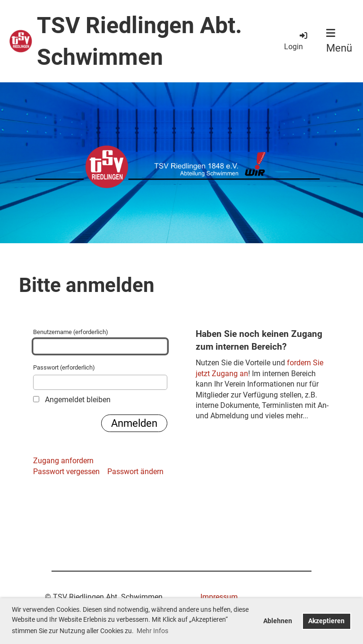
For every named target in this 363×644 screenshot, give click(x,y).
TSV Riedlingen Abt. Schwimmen (139, 41)
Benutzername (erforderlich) (100, 341)
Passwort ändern (135, 472)
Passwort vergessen (66, 472)
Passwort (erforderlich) (100, 377)
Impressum (219, 597)
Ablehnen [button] (278, 621)
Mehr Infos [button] (152, 631)
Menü (339, 41)
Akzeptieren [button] (326, 621)
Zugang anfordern (63, 461)
